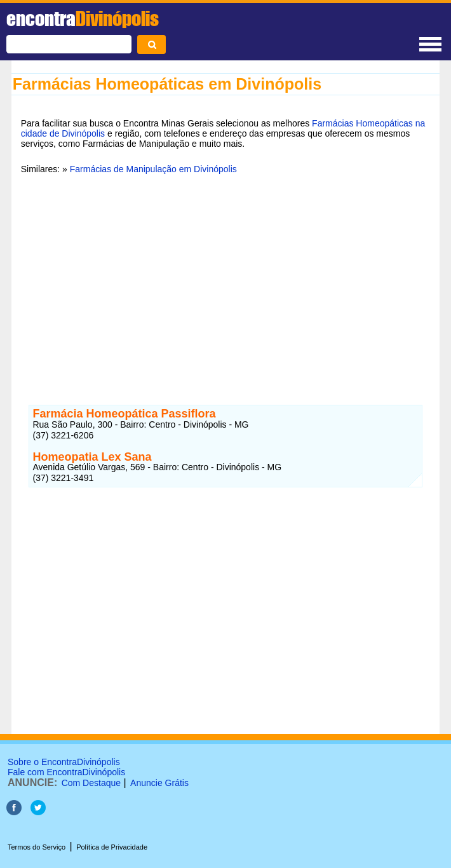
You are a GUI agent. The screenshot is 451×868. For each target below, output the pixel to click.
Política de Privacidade (112, 847)
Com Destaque (91, 783)
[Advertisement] (226, 281)
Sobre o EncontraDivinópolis (64, 762)
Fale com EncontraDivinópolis (66, 772)
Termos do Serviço (37, 847)
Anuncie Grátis (159, 783)
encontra (83, 18)
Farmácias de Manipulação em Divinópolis (153, 169)
